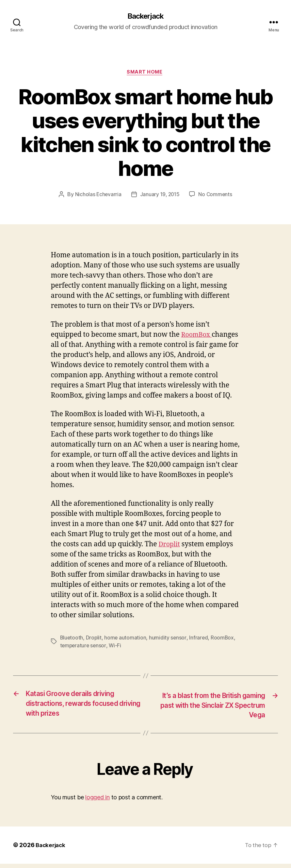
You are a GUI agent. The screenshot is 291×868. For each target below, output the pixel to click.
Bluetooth (72, 639)
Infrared (200, 639)
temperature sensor (84, 647)
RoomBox (197, 336)
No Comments (216, 196)
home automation (126, 639)
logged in (97, 801)
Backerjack (145, 16)
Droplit (170, 546)
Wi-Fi (116, 647)
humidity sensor (169, 639)
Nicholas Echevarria (97, 196)
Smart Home (146, 74)
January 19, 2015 (160, 196)
